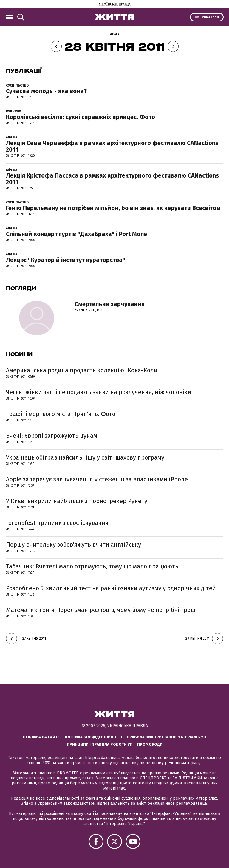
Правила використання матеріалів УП (166, 737)
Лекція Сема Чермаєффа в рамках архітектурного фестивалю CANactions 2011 (112, 146)
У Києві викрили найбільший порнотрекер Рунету (77, 501)
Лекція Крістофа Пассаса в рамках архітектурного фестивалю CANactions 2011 (113, 179)
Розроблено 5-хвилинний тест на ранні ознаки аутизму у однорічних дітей (111, 588)
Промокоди (150, 744)
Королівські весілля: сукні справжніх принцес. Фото (81, 117)
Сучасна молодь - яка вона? (47, 91)
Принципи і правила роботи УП (100, 744)
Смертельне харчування (110, 304)
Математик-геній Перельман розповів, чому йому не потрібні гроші (102, 610)
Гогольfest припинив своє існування (57, 523)
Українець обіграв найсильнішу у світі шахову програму (85, 457)
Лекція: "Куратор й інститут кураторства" (66, 260)
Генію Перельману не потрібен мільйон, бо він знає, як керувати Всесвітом (113, 208)
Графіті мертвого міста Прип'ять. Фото (61, 414)
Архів (114, 34)
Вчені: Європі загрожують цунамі (52, 436)
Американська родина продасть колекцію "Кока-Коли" (83, 370)
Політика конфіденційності (93, 737)
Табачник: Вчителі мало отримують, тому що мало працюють (92, 566)
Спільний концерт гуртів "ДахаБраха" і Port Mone (76, 234)
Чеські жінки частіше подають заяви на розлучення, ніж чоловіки (99, 392)
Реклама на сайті (41, 737)
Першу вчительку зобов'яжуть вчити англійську (74, 545)
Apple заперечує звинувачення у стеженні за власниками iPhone (97, 479)
